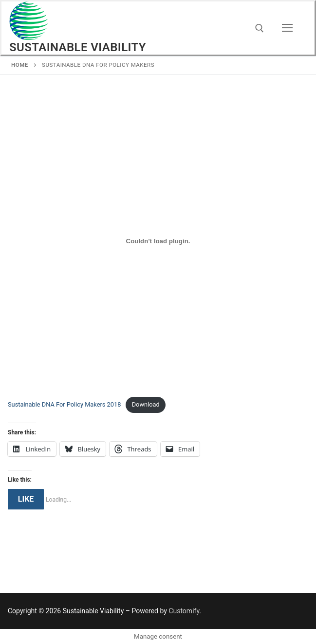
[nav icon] (287, 28)
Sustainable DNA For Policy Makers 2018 (64, 404)
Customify (184, 611)
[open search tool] (260, 28)
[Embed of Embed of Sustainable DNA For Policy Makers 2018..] (158, 241)
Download (146, 404)
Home (20, 65)
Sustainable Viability (78, 47)
